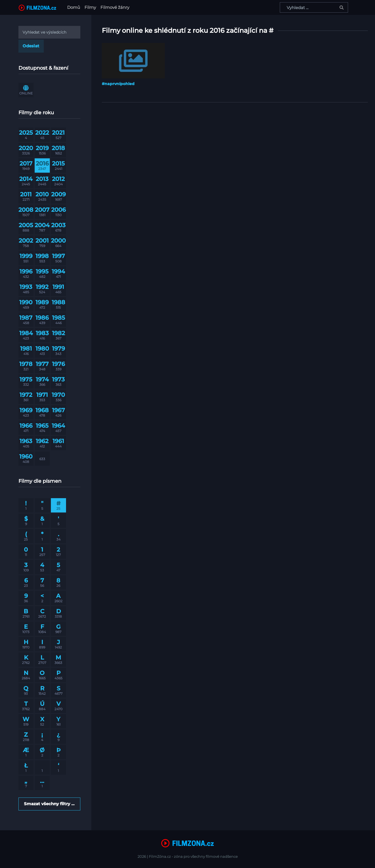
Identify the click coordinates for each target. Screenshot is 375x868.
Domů (75, 7)
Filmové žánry (115, 7)
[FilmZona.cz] (37, 7)
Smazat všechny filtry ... (49, 804)
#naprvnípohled (118, 84)
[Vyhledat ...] (314, 7)
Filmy (90, 7)
